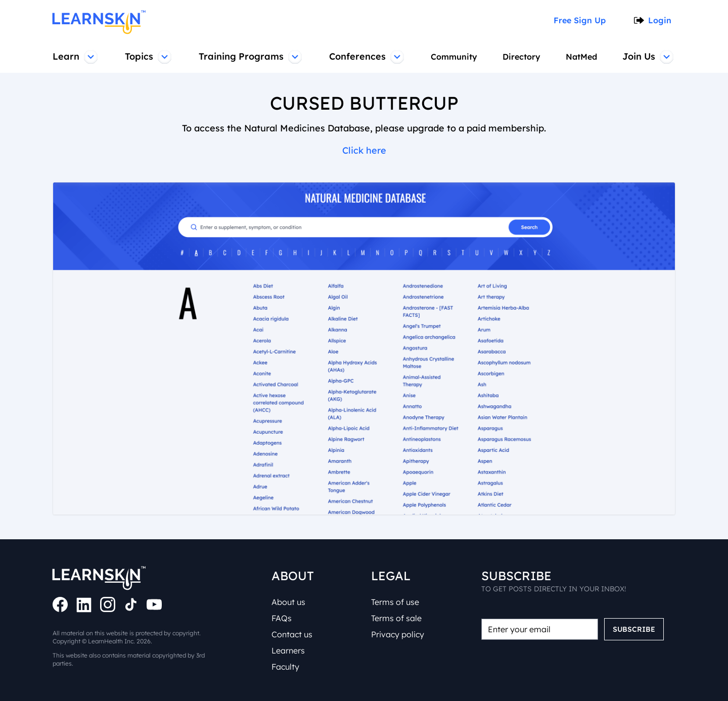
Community (453, 57)
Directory (521, 57)
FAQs (283, 618)
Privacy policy (398, 634)
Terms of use (397, 602)
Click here (364, 151)
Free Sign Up (583, 20)
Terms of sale (398, 618)
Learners (290, 650)
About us (290, 602)
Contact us (293, 634)
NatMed (582, 57)
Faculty (286, 667)
